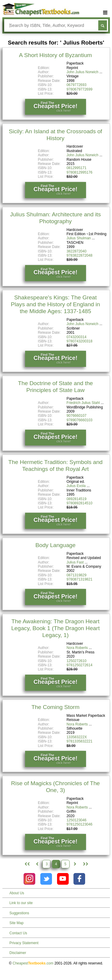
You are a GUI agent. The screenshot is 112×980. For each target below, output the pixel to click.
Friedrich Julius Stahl (83, 403)
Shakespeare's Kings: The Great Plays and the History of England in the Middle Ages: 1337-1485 (55, 304)
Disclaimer (18, 953)
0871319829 (77, 575)
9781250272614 (80, 665)
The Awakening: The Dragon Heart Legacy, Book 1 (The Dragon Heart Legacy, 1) (56, 628)
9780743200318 (80, 341)
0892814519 (77, 499)
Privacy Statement (24, 943)
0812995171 (77, 168)
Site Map (17, 923)
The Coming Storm (55, 707)
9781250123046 (80, 824)
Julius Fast (75, 562)
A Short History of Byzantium (56, 55)
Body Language (55, 545)
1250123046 (77, 820)
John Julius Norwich (83, 72)
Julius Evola (76, 486)
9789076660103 (80, 420)
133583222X (77, 737)
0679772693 (77, 85)
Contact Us (18, 933)
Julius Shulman (79, 238)
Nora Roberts (77, 648)
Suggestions (19, 913)
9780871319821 (80, 579)
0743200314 (77, 337)
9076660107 (77, 416)
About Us (17, 893)
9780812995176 (80, 172)
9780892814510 (80, 503)
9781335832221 (80, 741)
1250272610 (77, 661)
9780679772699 (80, 89)
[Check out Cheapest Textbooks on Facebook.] (79, 879)
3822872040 (77, 251)
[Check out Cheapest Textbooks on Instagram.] (29, 879)
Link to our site (21, 903)
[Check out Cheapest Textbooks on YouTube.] (63, 879)
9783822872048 (80, 255)
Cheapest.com (33, 963)
